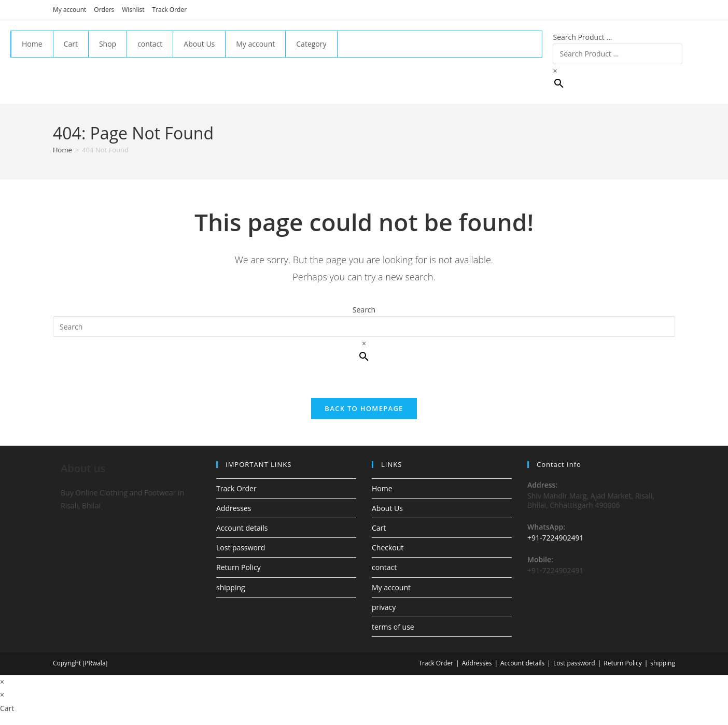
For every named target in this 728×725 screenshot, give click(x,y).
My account (69, 10)
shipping (231, 587)
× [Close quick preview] (2, 682)
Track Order (170, 10)
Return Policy (239, 567)
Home (32, 44)
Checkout (388, 548)
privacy (384, 607)
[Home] (62, 150)
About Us (199, 44)
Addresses (234, 508)
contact (150, 44)
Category (311, 44)
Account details (242, 528)
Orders (104, 10)
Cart (71, 44)
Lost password (241, 548)
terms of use (393, 627)
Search (364, 310)
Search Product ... (582, 37)
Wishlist (133, 10)
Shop (108, 44)
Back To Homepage (364, 408)
